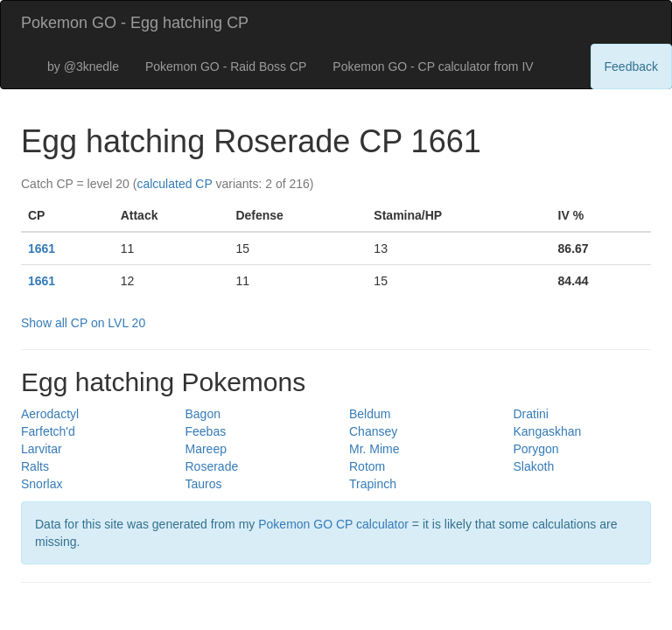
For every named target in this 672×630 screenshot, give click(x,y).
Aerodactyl (50, 414)
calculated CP (174, 184)
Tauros (204, 484)
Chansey (373, 431)
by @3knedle (83, 66)
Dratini (531, 414)
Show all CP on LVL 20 (83, 323)
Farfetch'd (48, 431)
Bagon (203, 414)
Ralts (35, 466)
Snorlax (42, 484)
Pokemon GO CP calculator (333, 524)
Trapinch (373, 484)
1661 (42, 248)
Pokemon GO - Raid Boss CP (226, 66)
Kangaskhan (548, 431)
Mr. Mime (374, 449)
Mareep (206, 449)
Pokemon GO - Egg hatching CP (135, 23)
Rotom (367, 466)
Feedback (631, 66)
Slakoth (534, 466)
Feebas (206, 431)
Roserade (212, 466)
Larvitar (42, 449)
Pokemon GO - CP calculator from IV (433, 66)
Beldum (370, 414)
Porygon (536, 449)
